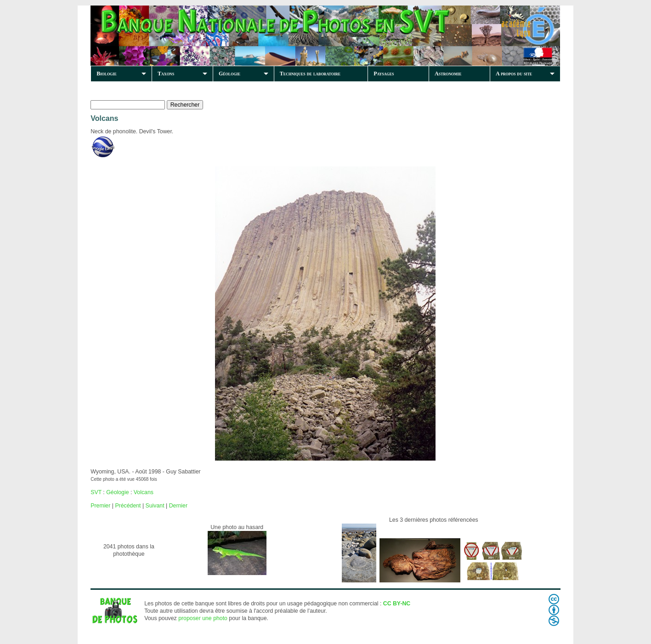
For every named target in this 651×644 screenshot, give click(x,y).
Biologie (107, 74)
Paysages (384, 74)
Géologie (229, 74)
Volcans (144, 492)
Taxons (166, 74)
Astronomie (448, 74)
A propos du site (514, 74)
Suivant (155, 506)
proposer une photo (203, 618)
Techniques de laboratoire (310, 74)
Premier (100, 506)
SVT (96, 492)
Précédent (128, 506)
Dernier (178, 506)
